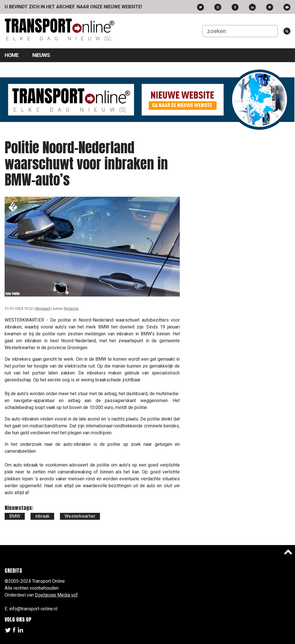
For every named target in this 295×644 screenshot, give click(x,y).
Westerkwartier (80, 516)
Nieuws (41, 55)
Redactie (71, 308)
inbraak (42, 516)
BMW (15, 516)
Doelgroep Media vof (56, 595)
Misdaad (43, 308)
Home (12, 55)
